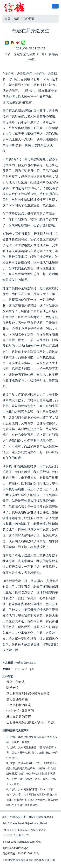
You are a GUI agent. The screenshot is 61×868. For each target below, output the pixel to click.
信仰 (17, 19)
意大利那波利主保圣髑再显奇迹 (28, 694)
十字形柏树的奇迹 (19, 705)
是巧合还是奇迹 (17, 699)
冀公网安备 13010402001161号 (21, 854)
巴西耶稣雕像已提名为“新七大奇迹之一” (34, 722)
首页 (8, 19)
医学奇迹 (13, 688)
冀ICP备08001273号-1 (15, 848)
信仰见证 (29, 19)
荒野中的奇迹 (16, 682)
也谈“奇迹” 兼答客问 (20, 711)
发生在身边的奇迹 (19, 716)
